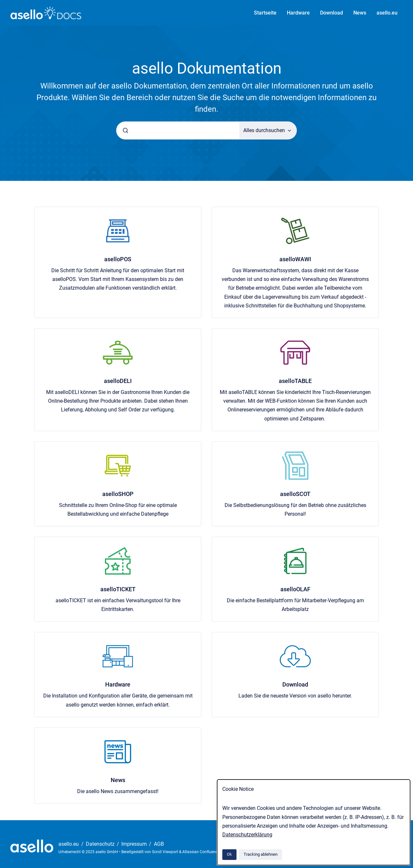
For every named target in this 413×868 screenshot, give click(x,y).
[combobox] (178, 130)
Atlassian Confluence (201, 852)
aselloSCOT (295, 494)
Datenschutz (101, 844)
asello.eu (387, 13)
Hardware (298, 13)
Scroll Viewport (166, 852)
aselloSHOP (118, 494)
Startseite (265, 13)
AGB (159, 844)
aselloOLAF (295, 589)
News (360, 13)
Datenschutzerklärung (247, 835)
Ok (229, 854)
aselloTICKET (118, 589)
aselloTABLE (295, 381)
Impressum (135, 844)
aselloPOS (118, 259)
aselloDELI (118, 381)
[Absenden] (126, 130)
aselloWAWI (295, 259)
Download (332, 13)
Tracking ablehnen (261, 854)
